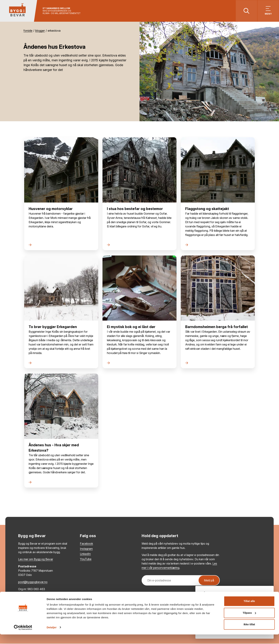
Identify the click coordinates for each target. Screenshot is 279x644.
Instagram (86, 549)
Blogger (40, 31)
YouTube (86, 559)
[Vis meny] (268, 11)
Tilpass (249, 622)
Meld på (209, 581)
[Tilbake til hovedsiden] (19, 11)
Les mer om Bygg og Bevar (36, 560)
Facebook (86, 544)
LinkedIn (85, 554)
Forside (28, 31)
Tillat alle (249, 611)
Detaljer (52, 637)
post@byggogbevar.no (33, 582)
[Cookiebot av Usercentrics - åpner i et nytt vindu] (23, 637)
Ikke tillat (249, 634)
